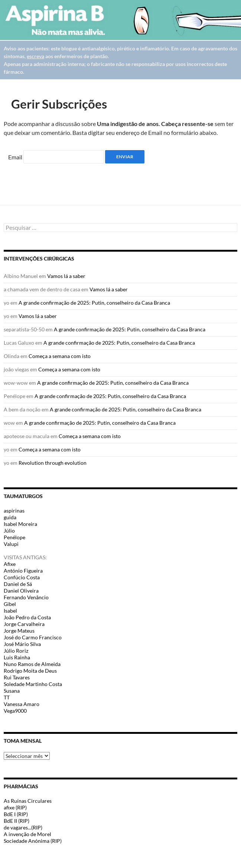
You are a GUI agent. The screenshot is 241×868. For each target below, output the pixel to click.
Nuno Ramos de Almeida (32, 664)
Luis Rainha (17, 657)
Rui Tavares (17, 677)
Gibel (10, 604)
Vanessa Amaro (22, 704)
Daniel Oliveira (21, 591)
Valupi (11, 544)
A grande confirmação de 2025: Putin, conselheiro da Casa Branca (94, 303)
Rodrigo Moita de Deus (30, 671)
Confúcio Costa (22, 577)
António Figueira (23, 571)
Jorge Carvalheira (24, 624)
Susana (12, 691)
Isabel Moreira (20, 524)
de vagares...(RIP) (23, 827)
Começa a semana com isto (60, 356)
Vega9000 (15, 711)
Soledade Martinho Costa (33, 684)
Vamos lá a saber (66, 276)
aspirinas (14, 511)
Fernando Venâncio (26, 597)
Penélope (14, 537)
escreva (35, 56)
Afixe (10, 564)
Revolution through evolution (53, 463)
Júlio (9, 531)
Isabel (10, 611)
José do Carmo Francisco (33, 637)
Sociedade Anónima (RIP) (33, 841)
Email (15, 157)
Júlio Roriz (16, 651)
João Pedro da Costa (27, 617)
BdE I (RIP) (16, 814)
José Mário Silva (22, 644)
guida (10, 517)
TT (7, 697)
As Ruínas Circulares (28, 801)
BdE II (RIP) (17, 821)
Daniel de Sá (18, 584)
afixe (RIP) (15, 807)
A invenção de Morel (27, 834)
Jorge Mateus (19, 631)
